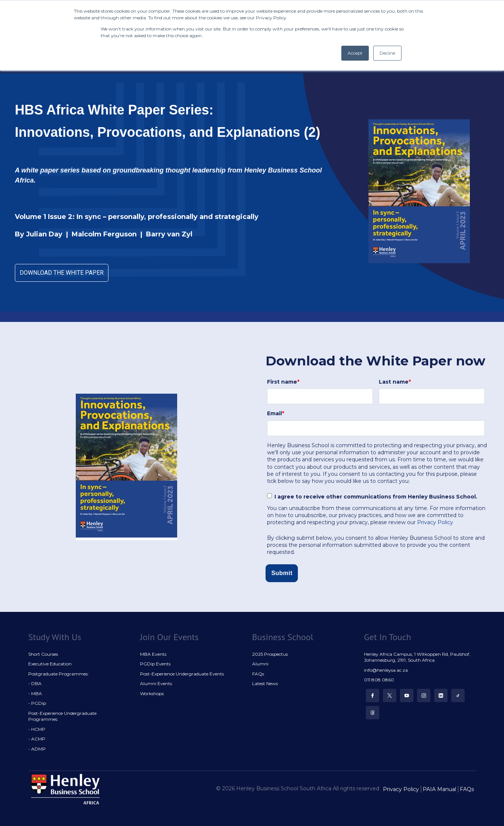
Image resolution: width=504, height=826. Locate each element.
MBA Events (153, 654)
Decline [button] (387, 53)
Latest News (265, 683)
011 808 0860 (379, 680)
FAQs (258, 674)
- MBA (35, 693)
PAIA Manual (439, 789)
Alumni (260, 664)
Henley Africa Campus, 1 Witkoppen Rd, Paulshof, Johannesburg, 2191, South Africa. (417, 657)
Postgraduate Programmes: (58, 674)
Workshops (152, 693)
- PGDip (37, 703)
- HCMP (37, 729)
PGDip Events (155, 664)
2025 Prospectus (270, 654)
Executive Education (50, 664)
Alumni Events (156, 683)
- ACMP (37, 739)
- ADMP (37, 749)
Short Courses (43, 654)
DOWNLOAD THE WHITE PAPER (62, 273)
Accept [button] (355, 53)
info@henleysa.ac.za (386, 670)
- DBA (35, 683)
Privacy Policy (435, 522)
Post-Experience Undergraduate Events (182, 674)
